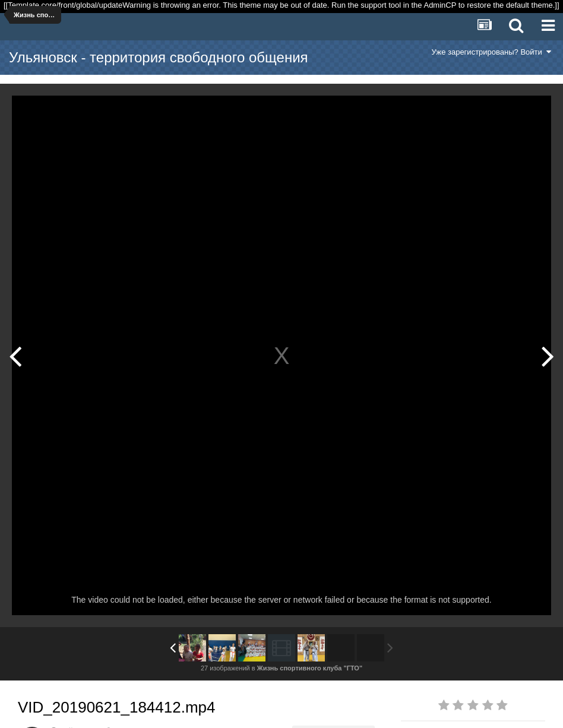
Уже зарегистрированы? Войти (491, 52)
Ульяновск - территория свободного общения (159, 57)
